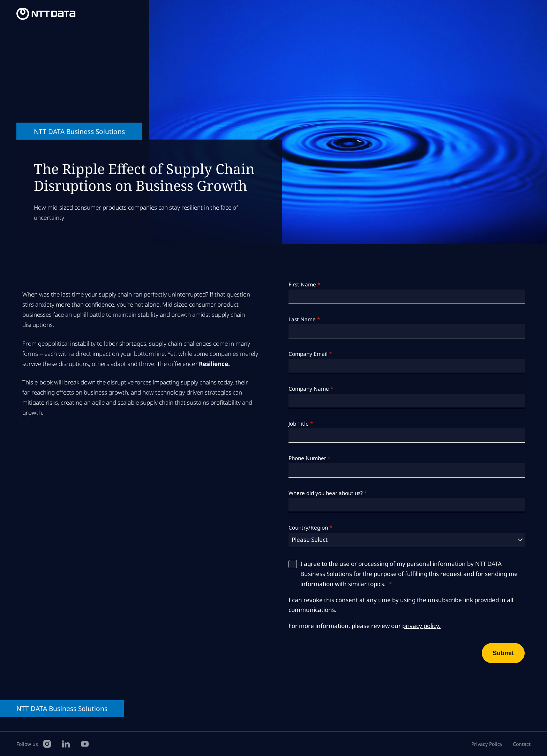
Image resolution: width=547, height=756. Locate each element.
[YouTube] (85, 743)
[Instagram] (47, 743)
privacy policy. (421, 626)
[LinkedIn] (66, 743)
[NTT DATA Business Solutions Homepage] (47, 14)
